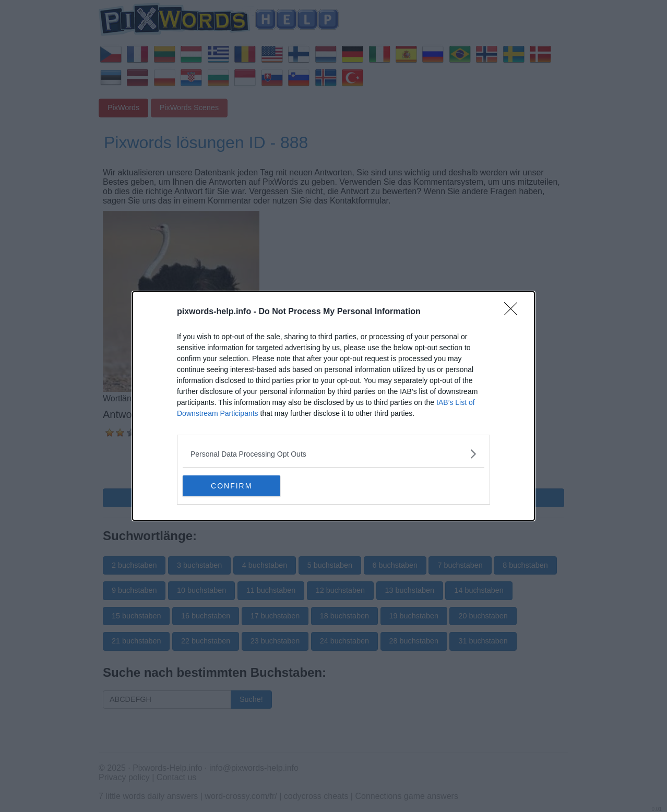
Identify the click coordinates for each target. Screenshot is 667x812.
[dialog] (333, 406)
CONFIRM (232, 486)
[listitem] (333, 454)
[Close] (514, 312)
